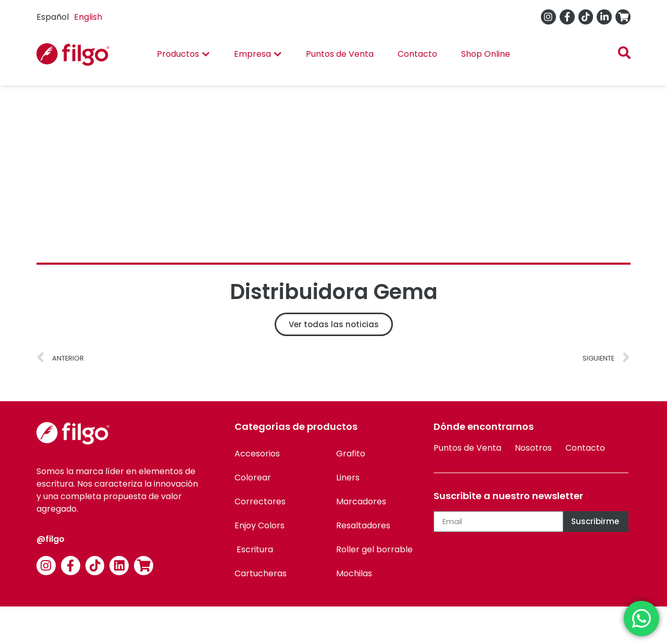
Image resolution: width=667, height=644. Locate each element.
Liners (348, 478)
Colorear (253, 478)
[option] (88, 17)
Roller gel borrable (374, 549)
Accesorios (257, 454)
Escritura (254, 549)
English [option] (88, 17)
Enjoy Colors (260, 525)
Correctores (260, 501)
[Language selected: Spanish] (72, 17)
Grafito (351, 454)
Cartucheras (261, 573)
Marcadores (361, 501)
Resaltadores (363, 525)
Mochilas (354, 573)
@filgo (51, 539)
